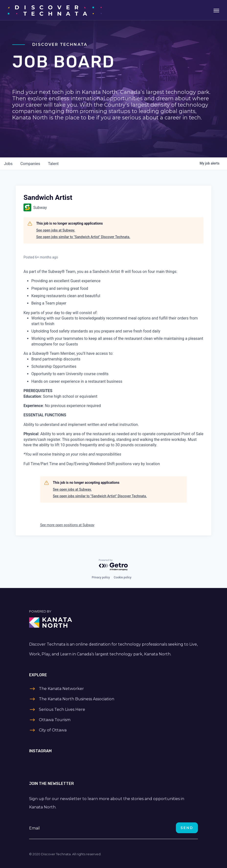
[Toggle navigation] (216, 10)
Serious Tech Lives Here (62, 709)
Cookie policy (123, 577)
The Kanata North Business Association (77, 699)
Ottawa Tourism (55, 720)
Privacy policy (101, 577)
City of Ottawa (53, 730)
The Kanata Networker (61, 689)
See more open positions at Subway (67, 525)
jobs (8, 164)
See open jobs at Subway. (56, 230)
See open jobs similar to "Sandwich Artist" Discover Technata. (83, 237)
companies (30, 164)
